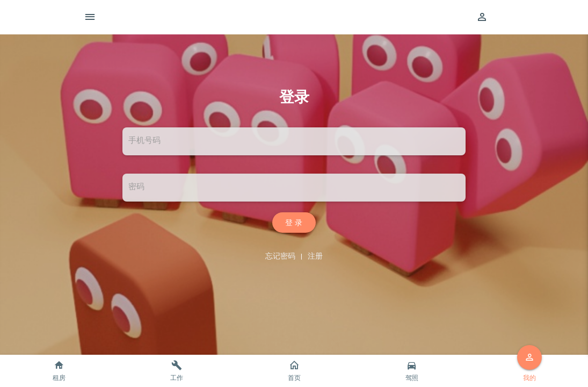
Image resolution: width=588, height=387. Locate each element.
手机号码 (144, 141)
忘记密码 (280, 256)
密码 (136, 187)
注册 (315, 256)
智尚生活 (311, 17)
